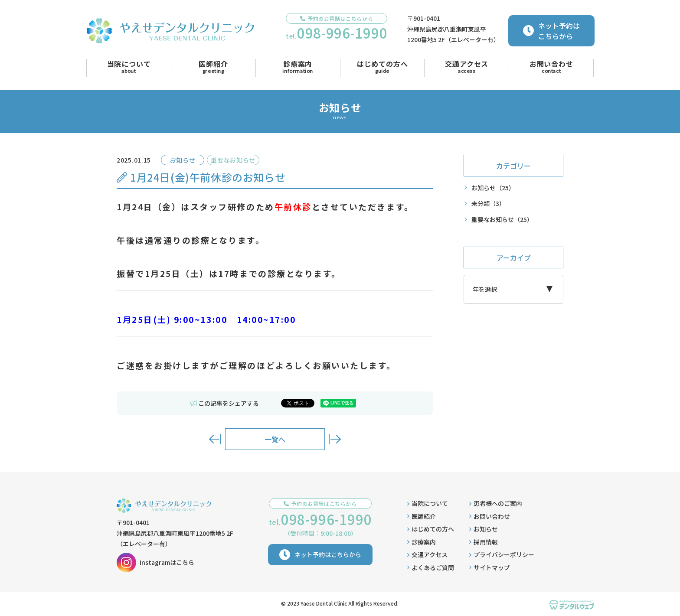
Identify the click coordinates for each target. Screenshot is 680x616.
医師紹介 (422, 516)
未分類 (488, 204)
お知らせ (493, 188)
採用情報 (484, 542)
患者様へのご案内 (496, 503)
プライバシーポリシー (502, 554)
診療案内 (422, 542)
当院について (428, 503)
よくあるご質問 (431, 567)
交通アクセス (427, 554)
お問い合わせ (490, 516)
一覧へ (275, 439)
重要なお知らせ (502, 220)
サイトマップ (490, 567)
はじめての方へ (431, 529)
